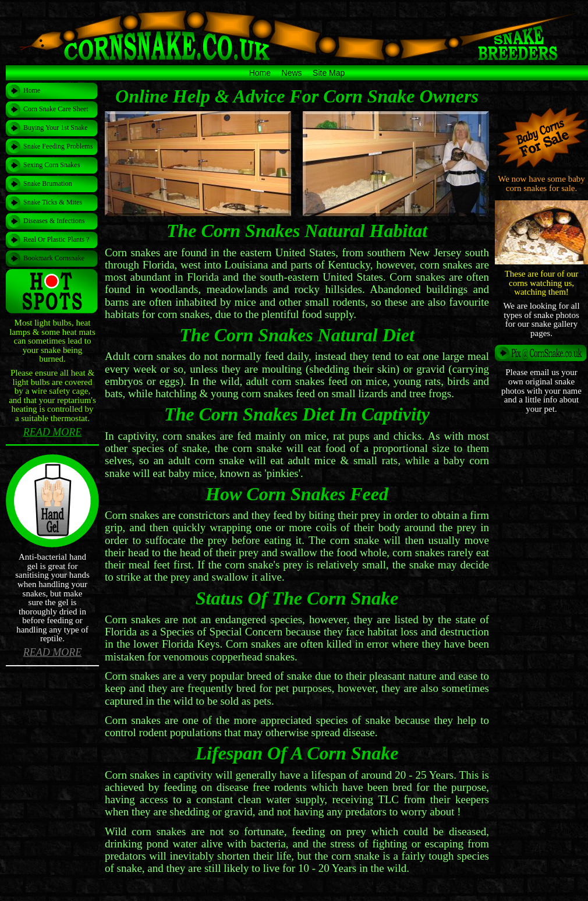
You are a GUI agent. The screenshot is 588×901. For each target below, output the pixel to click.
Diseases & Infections (54, 221)
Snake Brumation (48, 183)
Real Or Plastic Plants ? (56, 239)
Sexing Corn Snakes (52, 165)
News (292, 73)
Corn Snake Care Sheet (56, 109)
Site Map (329, 73)
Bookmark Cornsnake (54, 258)
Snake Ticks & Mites (53, 202)
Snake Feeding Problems (58, 146)
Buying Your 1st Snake (56, 128)
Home (260, 73)
